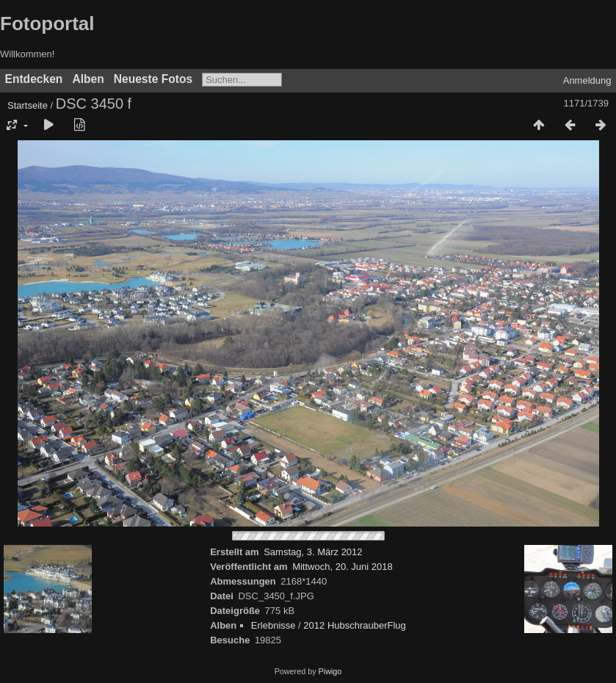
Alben (88, 79)
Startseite (28, 105)
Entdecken (34, 79)
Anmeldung (587, 80)
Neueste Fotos (153, 79)
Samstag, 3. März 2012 (313, 552)
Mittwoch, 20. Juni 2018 (343, 567)
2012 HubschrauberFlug (354, 625)
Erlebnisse (273, 625)
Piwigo (330, 671)
